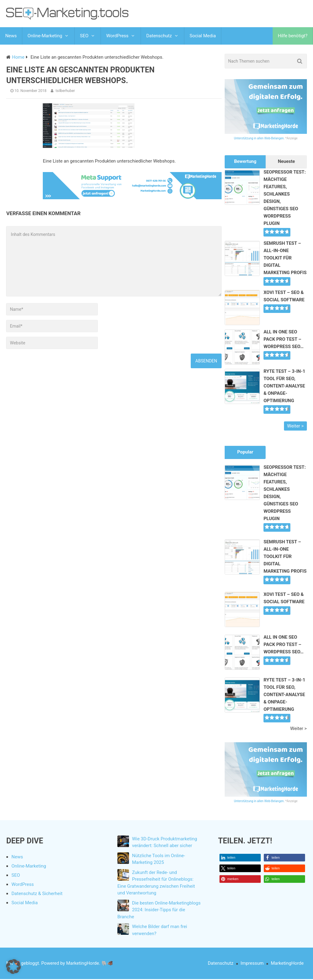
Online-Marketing (45, 36)
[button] (240, 859)
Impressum (252, 964)
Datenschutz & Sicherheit (37, 894)
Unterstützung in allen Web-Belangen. (259, 139)
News (11, 36)
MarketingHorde (287, 964)
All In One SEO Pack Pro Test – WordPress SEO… (284, 340)
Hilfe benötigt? (293, 36)
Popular (245, 453)
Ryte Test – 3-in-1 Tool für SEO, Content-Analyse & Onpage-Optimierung (284, 387)
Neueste (286, 162)
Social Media (202, 36)
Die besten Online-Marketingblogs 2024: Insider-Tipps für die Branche (159, 911)
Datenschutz (159, 36)
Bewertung (245, 162)
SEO (84, 36)
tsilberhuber (65, 92)
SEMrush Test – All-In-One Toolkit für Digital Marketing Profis (285, 259)
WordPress (117, 36)
